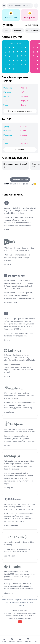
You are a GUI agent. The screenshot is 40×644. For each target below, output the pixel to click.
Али (5, 101)
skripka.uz (18, 600)
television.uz (34, 600)
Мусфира (24, 144)
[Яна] (36, 640)
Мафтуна (24, 101)
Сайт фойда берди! (20, 180)
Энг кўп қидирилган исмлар (15, 79)
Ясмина (24, 135)
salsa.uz (11, 600)
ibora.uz (5, 600)
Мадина (24, 88)
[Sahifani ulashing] (36, 6)
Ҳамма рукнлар (32, 25)
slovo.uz (26, 600)
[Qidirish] (30, 6)
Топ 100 (7, 119)
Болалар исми (15, 43)
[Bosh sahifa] (4, 6)
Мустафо (7, 92)
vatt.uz (8, 603)
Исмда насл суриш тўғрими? (15, 165)
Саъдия (24, 126)
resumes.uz (24, 603)
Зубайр (6, 126)
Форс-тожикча (32, 30)
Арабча (6, 30)
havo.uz (31, 603)
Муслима (24, 96)
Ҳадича (24, 139)
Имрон (6, 96)
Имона (23, 105)
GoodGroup (20, 618)
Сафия (23, 131)
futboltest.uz (20, 606)
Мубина (24, 92)
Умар (6, 105)
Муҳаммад (8, 88)
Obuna (11, 618)
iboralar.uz (15, 603)
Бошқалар (18, 30)
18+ (20, 622)
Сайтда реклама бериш (20, 610)
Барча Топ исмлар (20, 150)
